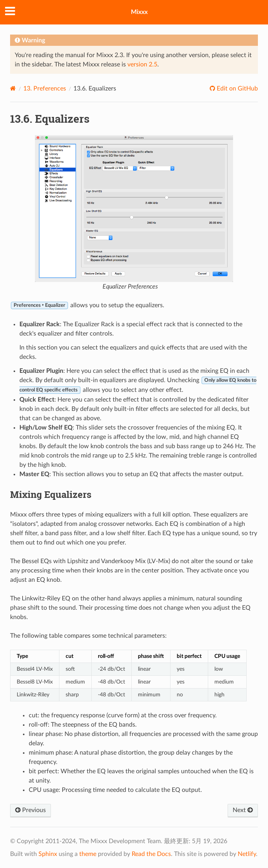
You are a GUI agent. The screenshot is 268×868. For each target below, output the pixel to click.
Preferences (45, 89)
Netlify (247, 854)
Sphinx (48, 854)
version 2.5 (142, 64)
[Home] (13, 88)
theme (88, 854)
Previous (30, 810)
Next (243, 810)
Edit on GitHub (237, 89)
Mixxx (139, 12)
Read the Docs (151, 854)
